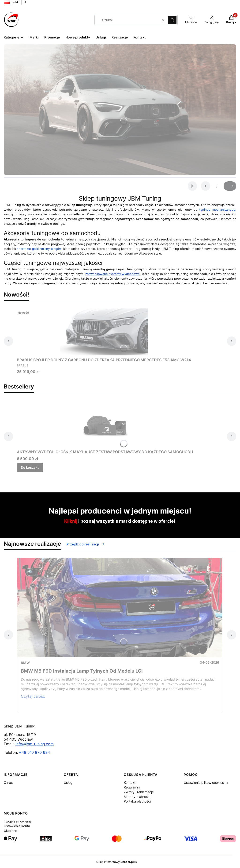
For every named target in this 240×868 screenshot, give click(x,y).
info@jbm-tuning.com (35, 744)
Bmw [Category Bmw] (25, 663)
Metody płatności (137, 797)
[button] (172, 20)
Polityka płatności (137, 801)
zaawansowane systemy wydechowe (113, 274)
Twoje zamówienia (18, 821)
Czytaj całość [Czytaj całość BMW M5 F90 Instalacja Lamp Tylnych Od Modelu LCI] (33, 696)
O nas (8, 782)
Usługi (68, 782)
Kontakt (130, 782)
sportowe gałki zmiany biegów (39, 249)
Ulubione (10, 831)
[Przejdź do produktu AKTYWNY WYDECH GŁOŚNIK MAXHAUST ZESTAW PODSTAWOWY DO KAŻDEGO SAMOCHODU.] (105, 424)
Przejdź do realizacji (86, 544)
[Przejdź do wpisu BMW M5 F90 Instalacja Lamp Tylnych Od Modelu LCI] (120, 608)
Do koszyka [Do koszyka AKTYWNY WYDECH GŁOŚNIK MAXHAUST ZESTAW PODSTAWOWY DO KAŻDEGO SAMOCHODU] (30, 467)
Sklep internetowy (115, 862)
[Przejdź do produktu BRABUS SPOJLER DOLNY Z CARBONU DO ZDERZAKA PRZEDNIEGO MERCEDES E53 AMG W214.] (104, 332)
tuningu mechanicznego (217, 209)
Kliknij (71, 521)
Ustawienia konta (17, 826)
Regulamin (132, 787)
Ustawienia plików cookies (204, 782)
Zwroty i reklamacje (139, 792)
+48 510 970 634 (34, 752)
